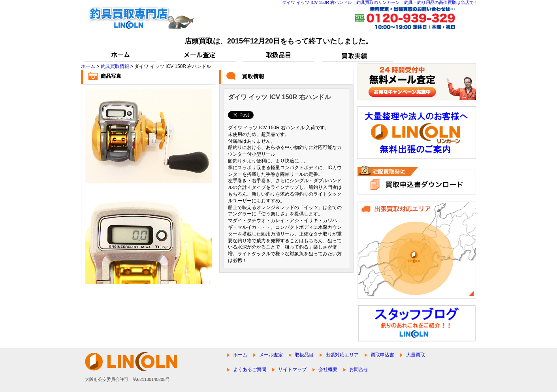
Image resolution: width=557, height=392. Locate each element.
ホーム (88, 66)
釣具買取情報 (115, 66)
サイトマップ (292, 369)
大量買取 (416, 355)
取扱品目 (304, 355)
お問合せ (359, 369)
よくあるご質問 (250, 369)
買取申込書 (382, 355)
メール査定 (271, 355)
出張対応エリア (342, 355)
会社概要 (328, 369)
